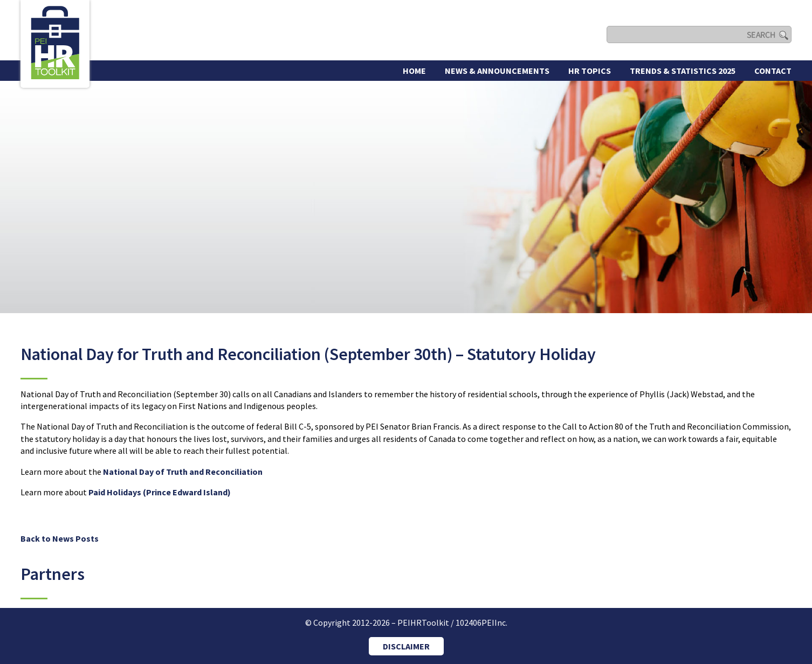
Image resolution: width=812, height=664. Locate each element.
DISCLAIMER (406, 646)
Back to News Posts (60, 538)
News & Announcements (497, 71)
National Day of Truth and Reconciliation (183, 472)
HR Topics (590, 71)
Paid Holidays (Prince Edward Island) (160, 492)
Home (414, 71)
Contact (773, 71)
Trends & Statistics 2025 (683, 71)
